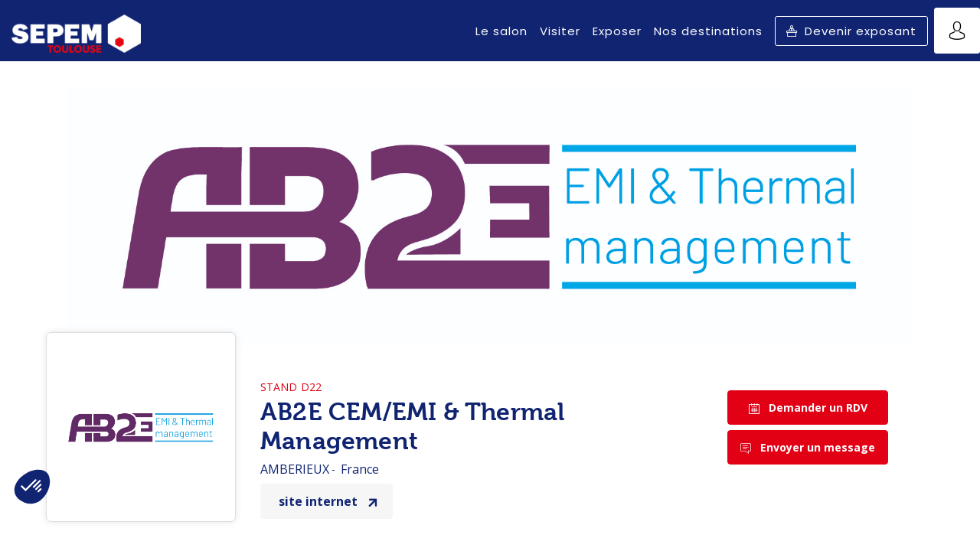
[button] (851, 31)
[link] (501, 31)
